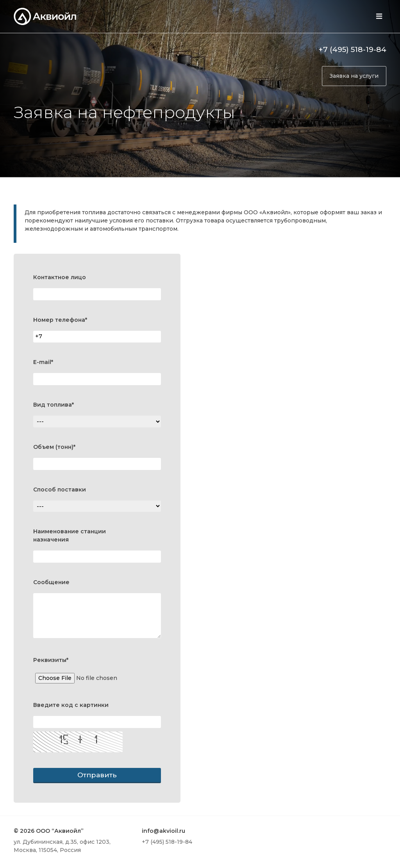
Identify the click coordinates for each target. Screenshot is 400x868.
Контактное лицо (60, 277)
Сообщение (51, 582)
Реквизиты (51, 660)
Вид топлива (54, 405)
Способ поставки (60, 490)
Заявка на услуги (354, 76)
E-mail (43, 362)
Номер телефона (60, 320)
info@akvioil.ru (163, 831)
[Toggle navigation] (379, 17)
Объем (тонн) (54, 447)
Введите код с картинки (71, 705)
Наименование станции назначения (70, 535)
